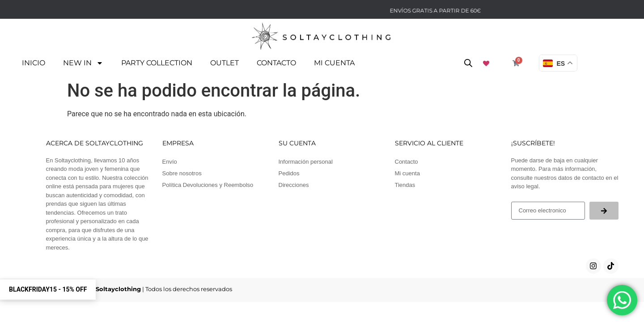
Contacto (276, 63)
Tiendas (405, 184)
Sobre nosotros (182, 172)
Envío (170, 160)
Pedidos (289, 172)
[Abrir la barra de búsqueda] (468, 63)
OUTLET (225, 63)
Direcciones (294, 184)
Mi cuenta (334, 63)
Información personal (306, 160)
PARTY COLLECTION (157, 63)
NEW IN (83, 63)
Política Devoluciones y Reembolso (208, 184)
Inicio (34, 63)
